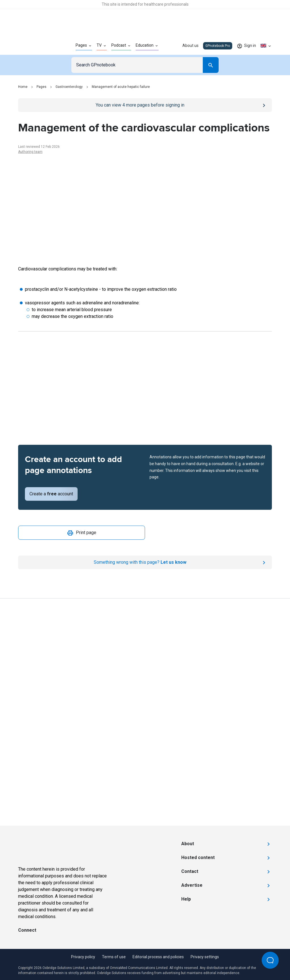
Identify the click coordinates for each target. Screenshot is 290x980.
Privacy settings (205, 957)
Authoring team (30, 152)
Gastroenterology (69, 87)
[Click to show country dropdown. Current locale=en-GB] (266, 46)
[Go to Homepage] (38, 46)
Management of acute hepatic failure (121, 87)
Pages (41, 87)
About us (190, 45)
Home (23, 87)
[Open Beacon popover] (270, 960)
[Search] (211, 65)
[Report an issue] (145, 562)
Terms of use (114, 957)
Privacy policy (83, 957)
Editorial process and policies (158, 957)
